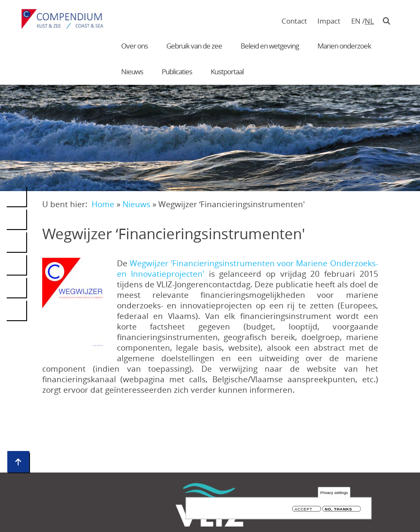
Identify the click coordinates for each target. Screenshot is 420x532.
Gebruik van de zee (194, 46)
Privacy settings (334, 494)
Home (103, 204)
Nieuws (132, 72)
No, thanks (338, 510)
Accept (303, 510)
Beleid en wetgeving (270, 46)
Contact (294, 21)
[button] (75, 304)
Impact (329, 21)
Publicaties (177, 72)
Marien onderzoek (344, 46)
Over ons (134, 46)
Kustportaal (227, 72)
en (356, 21)
